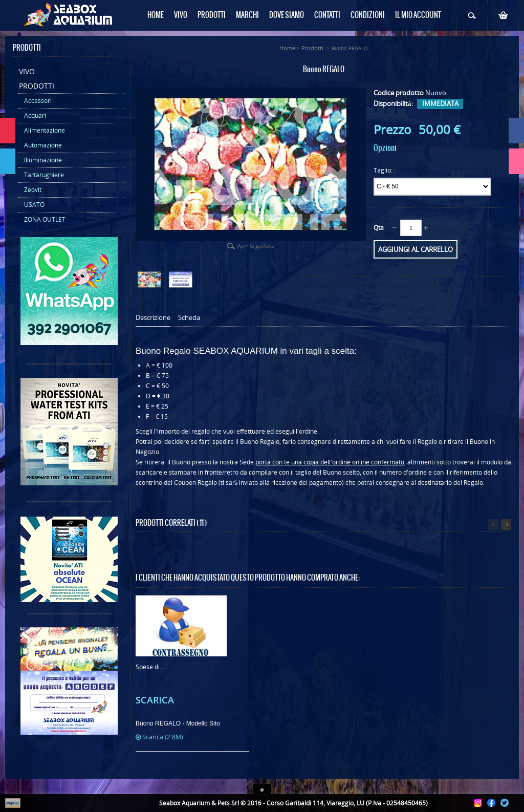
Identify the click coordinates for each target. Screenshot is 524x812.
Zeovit (33, 190)
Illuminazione (43, 160)
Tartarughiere (44, 175)
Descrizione (153, 318)
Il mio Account (418, 15)
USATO (34, 205)
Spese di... (150, 667)
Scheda (189, 318)
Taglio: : (385, 170)
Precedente (493, 525)
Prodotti (37, 86)
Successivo (506, 525)
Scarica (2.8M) (159, 737)
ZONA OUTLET (45, 219)
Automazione (43, 145)
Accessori (38, 101)
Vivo (27, 71)
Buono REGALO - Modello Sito (178, 723)
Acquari (35, 115)
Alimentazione (45, 130)
